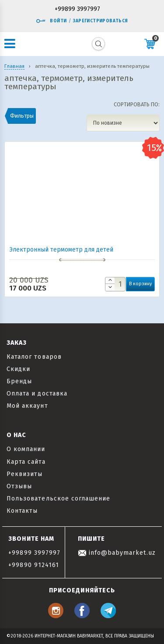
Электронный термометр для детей (61, 250)
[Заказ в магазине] (123, 123)
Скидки (18, 369)
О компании (26, 449)
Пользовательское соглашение (58, 499)
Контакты (22, 511)
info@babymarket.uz (117, 553)
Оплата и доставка (37, 394)
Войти (51, 21)
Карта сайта (26, 462)
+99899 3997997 (77, 9)
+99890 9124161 (34, 565)
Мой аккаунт (27, 406)
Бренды (19, 381)
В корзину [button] (140, 284)
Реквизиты (24, 474)
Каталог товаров (34, 357)
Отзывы (19, 486)
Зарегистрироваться (100, 21)
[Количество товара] (115, 284)
